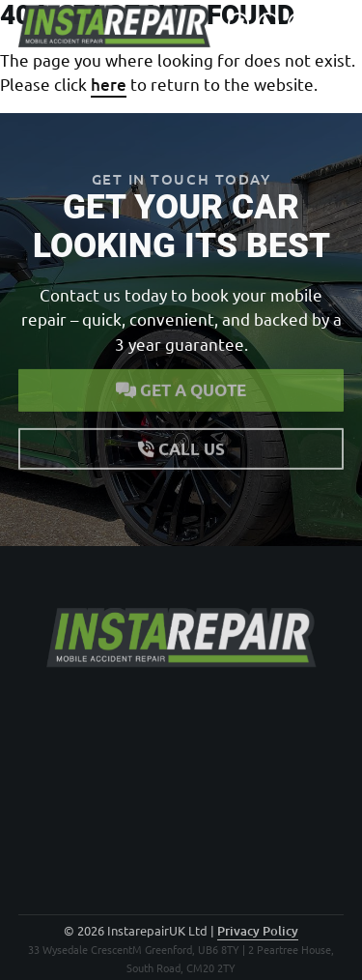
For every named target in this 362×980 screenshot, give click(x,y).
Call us (181, 444)
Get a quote (181, 386)
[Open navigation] (333, 24)
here (109, 85)
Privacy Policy (258, 931)
